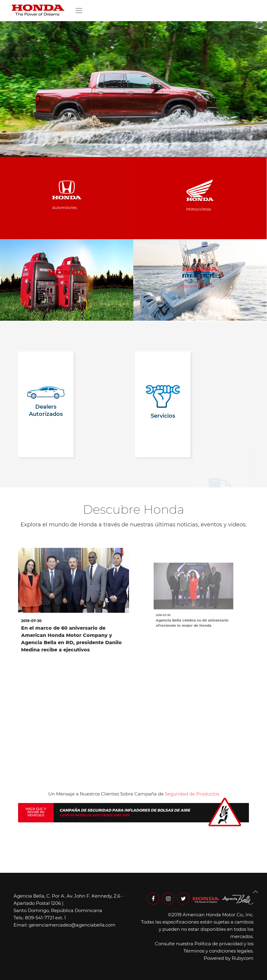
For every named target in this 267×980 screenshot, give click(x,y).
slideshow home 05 (125, 150)
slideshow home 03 (138, 150)
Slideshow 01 (145, 150)
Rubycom (243, 958)
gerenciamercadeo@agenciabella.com (72, 925)
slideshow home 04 (132, 150)
